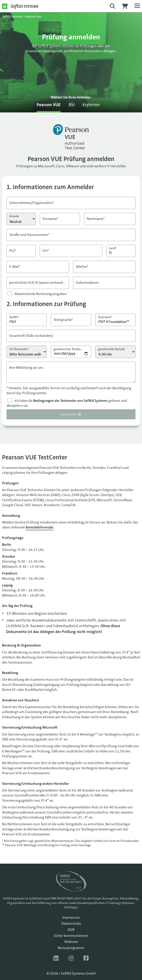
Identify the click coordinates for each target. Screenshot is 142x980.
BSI (72, 105)
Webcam (71, 942)
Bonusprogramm (71, 948)
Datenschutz (71, 923)
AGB (71, 930)
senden (71, 414)
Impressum (71, 917)
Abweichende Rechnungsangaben (41, 294)
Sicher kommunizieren (71, 936)
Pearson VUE (49, 105)
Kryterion (91, 105)
